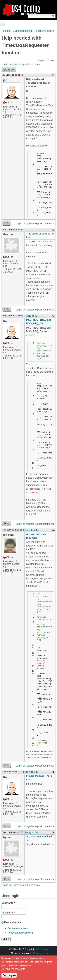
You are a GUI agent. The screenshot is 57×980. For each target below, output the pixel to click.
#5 (53, 772)
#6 (53, 833)
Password (8, 913)
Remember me (12, 922)
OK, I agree (9, 977)
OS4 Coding (42, 949)
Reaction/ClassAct (44, 31)
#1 (53, 75)
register (16, 64)
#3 (53, 316)
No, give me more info (13, 970)
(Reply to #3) (30, 530)
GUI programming (22, 31)
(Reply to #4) (30, 772)
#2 (53, 230)
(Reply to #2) (31, 316)
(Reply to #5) (31, 833)
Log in (5, 64)
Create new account (18, 928)
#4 (53, 530)
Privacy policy (41, 953)
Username (8, 903)
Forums (6, 31)
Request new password (20, 933)
